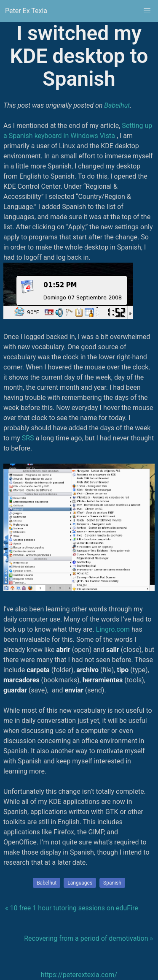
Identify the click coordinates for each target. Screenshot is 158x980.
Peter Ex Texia (26, 11)
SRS (28, 438)
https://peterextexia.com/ (79, 975)
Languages (80, 883)
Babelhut (117, 105)
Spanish (112, 883)
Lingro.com (113, 629)
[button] (147, 11)
